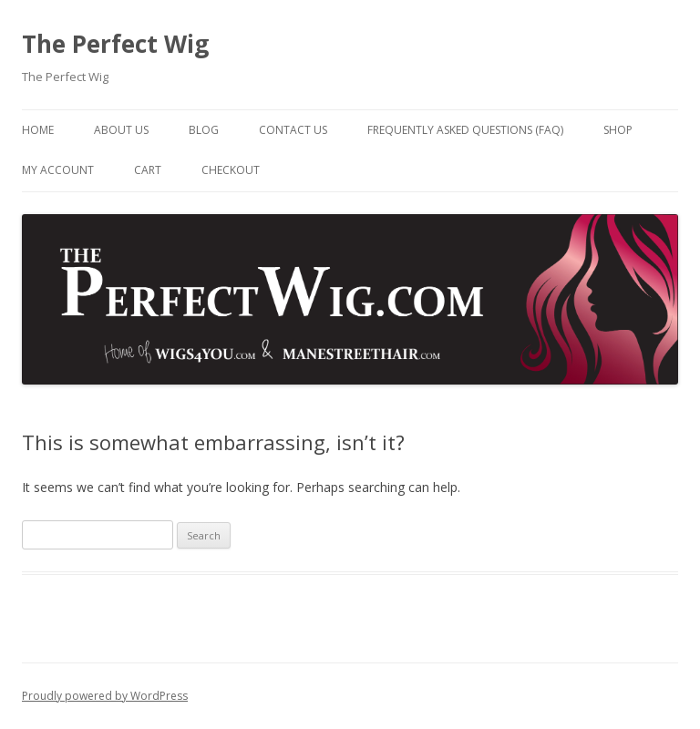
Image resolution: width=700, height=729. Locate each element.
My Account (58, 170)
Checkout (231, 170)
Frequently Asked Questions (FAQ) (465, 130)
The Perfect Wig (115, 44)
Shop (618, 130)
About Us (121, 130)
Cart (148, 170)
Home (38, 130)
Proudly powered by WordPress (105, 696)
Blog (204, 130)
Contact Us (293, 130)
